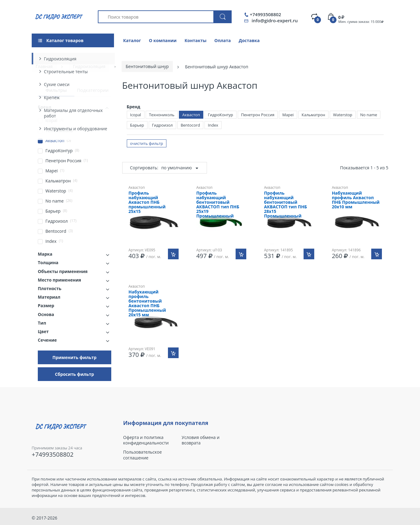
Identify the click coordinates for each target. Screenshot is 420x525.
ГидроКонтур (221, 115)
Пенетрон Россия (258, 115)
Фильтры (56, 90)
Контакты (195, 40)
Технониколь (162, 115)
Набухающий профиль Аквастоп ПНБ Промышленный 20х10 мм (356, 200)
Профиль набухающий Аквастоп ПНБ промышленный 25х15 (147, 202)
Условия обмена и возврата (201, 440)
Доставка (249, 40)
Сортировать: (144, 168)
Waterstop (343, 115)
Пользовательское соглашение (142, 455)
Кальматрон (313, 115)
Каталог (132, 40)
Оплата (222, 40)
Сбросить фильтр (74, 374)
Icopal (136, 115)
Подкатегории (93, 90)
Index (213, 125)
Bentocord (190, 125)
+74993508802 (265, 14)
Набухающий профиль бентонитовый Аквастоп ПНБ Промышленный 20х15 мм (147, 304)
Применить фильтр (75, 357)
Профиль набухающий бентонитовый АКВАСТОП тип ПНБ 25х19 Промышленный (218, 205)
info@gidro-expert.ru (274, 20)
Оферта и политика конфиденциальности (146, 440)
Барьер (137, 125)
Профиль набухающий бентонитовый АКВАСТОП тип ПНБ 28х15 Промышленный (285, 205)
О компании (163, 40)
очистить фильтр (147, 143)
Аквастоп (191, 115)
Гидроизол (162, 125)
